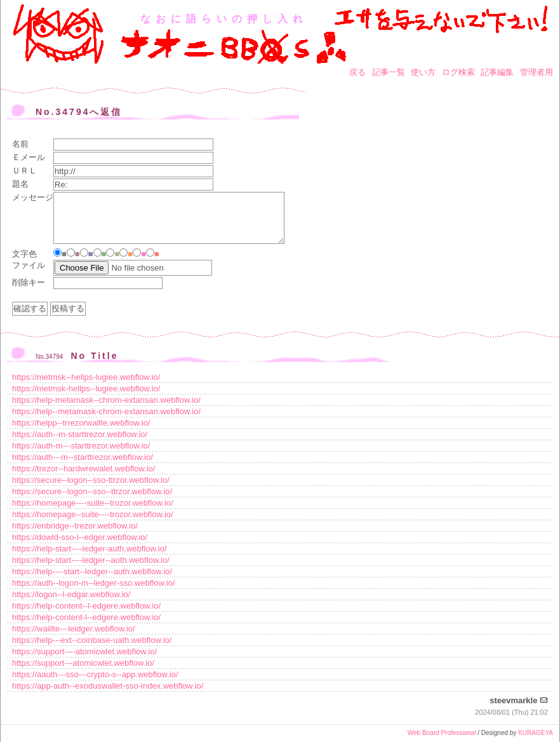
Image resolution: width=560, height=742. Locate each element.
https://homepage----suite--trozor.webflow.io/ (93, 503)
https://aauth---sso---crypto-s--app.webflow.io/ (95, 674)
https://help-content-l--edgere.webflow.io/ (86, 617)
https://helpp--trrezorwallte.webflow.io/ (81, 423)
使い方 (423, 72)
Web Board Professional (442, 733)
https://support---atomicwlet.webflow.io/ (83, 663)
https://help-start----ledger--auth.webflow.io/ (91, 560)
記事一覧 (389, 72)
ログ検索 (458, 72)
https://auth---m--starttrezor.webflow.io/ (83, 457)
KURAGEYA (536, 733)
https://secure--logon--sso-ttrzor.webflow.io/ (91, 480)
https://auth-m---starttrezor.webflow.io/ (81, 446)
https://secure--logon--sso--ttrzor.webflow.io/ (92, 491)
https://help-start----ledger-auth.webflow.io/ (90, 549)
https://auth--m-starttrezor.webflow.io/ (80, 434)
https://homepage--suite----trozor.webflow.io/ (93, 514)
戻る (357, 72)
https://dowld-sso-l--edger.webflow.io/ (80, 537)
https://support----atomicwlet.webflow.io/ (84, 651)
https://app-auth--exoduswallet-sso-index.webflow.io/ (108, 686)
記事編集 (497, 72)
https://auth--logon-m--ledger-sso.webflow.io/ (94, 583)
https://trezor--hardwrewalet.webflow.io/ (83, 469)
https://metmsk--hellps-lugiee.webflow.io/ (86, 377)
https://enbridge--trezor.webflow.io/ (75, 526)
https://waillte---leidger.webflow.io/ (74, 629)
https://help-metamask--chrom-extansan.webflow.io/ (106, 400)
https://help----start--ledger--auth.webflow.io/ (92, 571)
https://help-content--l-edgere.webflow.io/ (86, 606)
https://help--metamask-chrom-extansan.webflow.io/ (106, 411)
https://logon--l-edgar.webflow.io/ (71, 594)
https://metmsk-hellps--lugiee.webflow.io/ (86, 388)
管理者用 (537, 72)
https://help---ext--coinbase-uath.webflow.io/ (92, 640)
